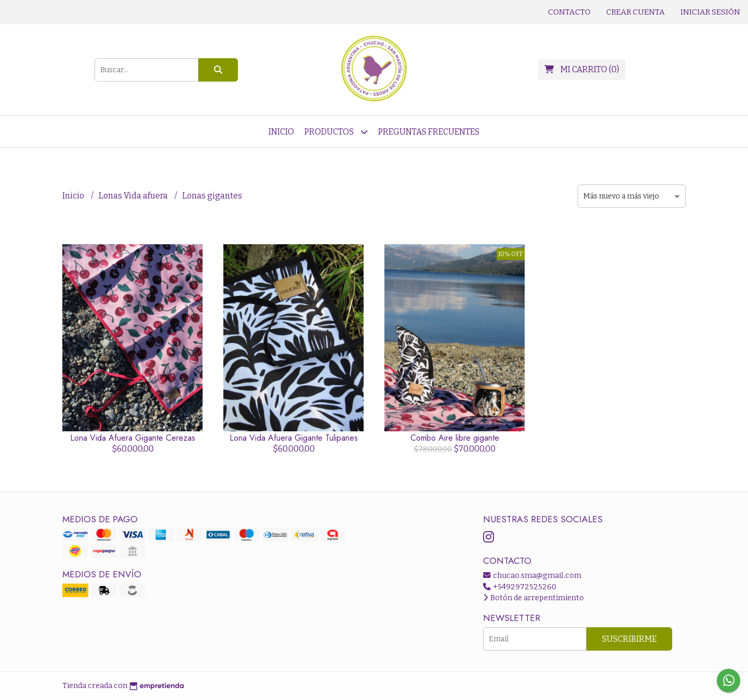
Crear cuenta (636, 12)
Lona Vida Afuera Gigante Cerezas (133, 438)
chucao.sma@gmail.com (532, 576)
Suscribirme (629, 639)
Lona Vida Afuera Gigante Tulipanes (294, 438)
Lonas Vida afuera (134, 196)
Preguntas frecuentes (429, 132)
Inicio (281, 132)
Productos (336, 132)
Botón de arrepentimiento (533, 598)
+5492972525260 (520, 587)
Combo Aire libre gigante (455, 438)
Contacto (569, 12)
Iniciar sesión (710, 12)
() (582, 69)
